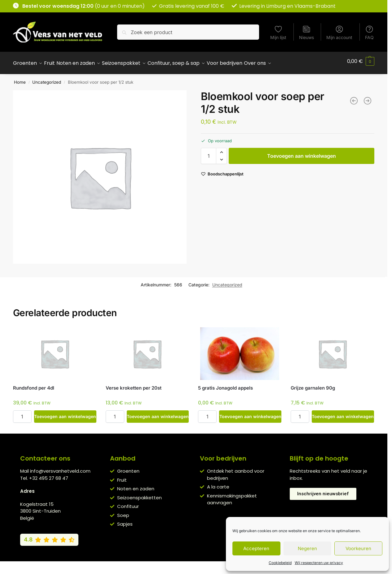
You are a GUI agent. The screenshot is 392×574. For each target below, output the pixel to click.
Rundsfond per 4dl (34, 384)
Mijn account (339, 32)
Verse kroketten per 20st (134, 384)
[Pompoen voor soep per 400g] (354, 97)
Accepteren (256, 548)
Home (20, 79)
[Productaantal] (209, 152)
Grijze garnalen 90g (313, 384)
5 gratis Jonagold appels (225, 384)
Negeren (307, 548)
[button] (361, 61)
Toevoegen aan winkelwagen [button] (65, 413)
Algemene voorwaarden (141, 564)
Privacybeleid (185, 564)
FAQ (369, 32)
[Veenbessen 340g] (368, 97)
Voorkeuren (358, 548)
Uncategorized (47, 79)
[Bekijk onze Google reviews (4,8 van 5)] (49, 536)
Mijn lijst (278, 32)
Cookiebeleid (280, 563)
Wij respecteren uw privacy (319, 563)
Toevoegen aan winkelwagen (302, 152)
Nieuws (306, 32)
